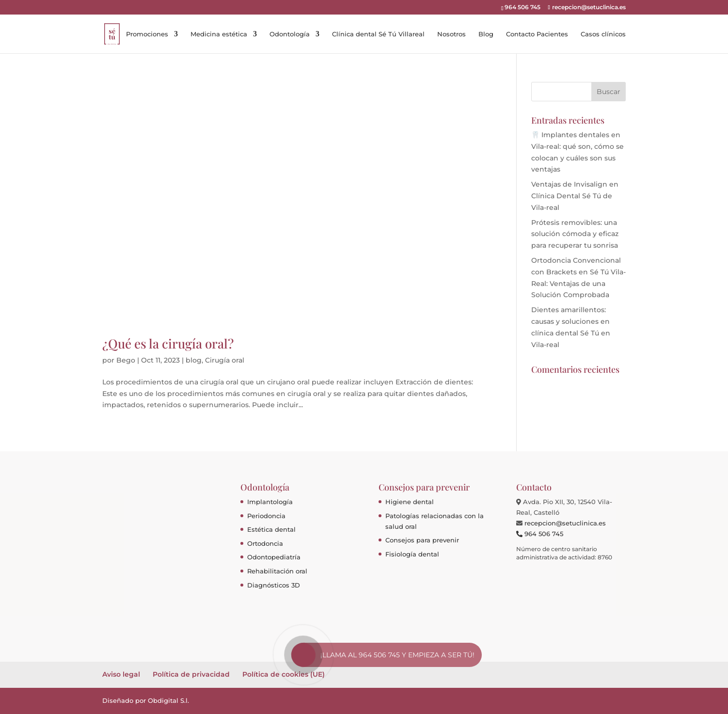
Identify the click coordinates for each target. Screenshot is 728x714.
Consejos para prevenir (422, 540)
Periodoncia (266, 516)
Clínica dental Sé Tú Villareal (378, 34)
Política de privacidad (191, 674)
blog (194, 360)
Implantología (270, 502)
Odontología (290, 34)
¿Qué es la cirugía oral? (168, 343)
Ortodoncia (265, 543)
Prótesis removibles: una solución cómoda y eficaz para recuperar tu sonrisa (575, 234)
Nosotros (451, 34)
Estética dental (271, 529)
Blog (486, 34)
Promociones (147, 34)
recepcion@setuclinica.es (565, 523)
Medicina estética (219, 34)
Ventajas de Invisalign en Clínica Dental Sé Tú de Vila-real (575, 196)
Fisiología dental (412, 554)
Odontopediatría (274, 557)
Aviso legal (121, 674)
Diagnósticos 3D (274, 585)
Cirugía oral (225, 360)
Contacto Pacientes (537, 34)
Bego (126, 360)
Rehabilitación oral (277, 571)
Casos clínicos (603, 34)
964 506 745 (540, 534)
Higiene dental (410, 502)
